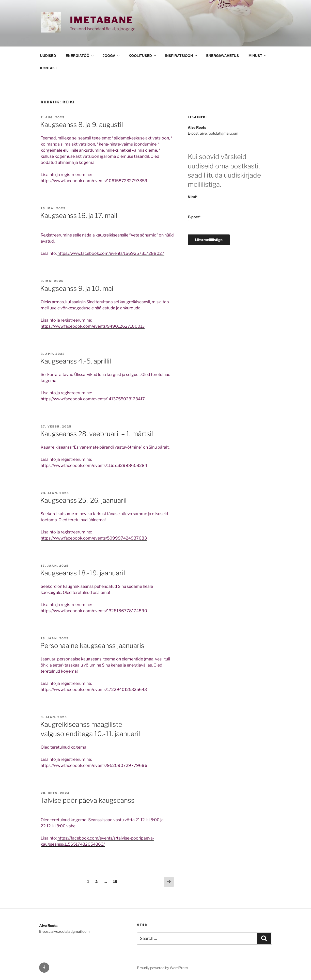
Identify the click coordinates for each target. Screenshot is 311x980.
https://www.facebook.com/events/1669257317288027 (111, 253)
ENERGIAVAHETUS (222, 56)
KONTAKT (49, 68)
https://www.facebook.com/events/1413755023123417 (93, 399)
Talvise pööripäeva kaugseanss (87, 800)
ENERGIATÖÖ (80, 56)
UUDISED (48, 56)
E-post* (229, 223)
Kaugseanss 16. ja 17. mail (79, 216)
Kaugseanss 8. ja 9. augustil (82, 125)
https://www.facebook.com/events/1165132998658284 (94, 465)
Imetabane (102, 20)
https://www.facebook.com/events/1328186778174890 (94, 611)
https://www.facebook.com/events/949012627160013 (93, 326)
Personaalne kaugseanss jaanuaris (92, 646)
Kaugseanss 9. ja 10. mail (77, 288)
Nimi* (229, 203)
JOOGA (112, 56)
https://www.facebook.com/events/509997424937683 (94, 538)
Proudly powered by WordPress (162, 968)
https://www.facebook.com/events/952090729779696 (94, 765)
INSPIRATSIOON (181, 56)
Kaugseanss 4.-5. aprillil (76, 361)
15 (116, 881)
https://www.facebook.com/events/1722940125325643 (94, 690)
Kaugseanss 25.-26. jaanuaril (83, 500)
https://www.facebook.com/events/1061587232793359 (94, 181)
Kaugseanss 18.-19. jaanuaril (83, 573)
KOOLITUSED (143, 56)
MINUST (258, 56)
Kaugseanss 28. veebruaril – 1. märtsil (97, 434)
